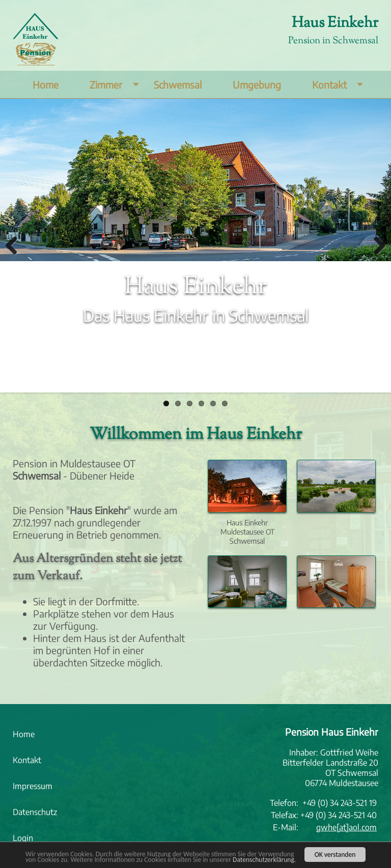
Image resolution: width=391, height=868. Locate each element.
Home (46, 85)
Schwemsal (178, 85)
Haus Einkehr (335, 23)
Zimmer (117, 84)
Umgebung (257, 85)
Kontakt (340, 84)
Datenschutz (35, 812)
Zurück (15, 245)
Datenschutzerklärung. (264, 861)
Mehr (24, 353)
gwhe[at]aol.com (346, 827)
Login (23, 838)
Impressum (33, 786)
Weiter (376, 245)
